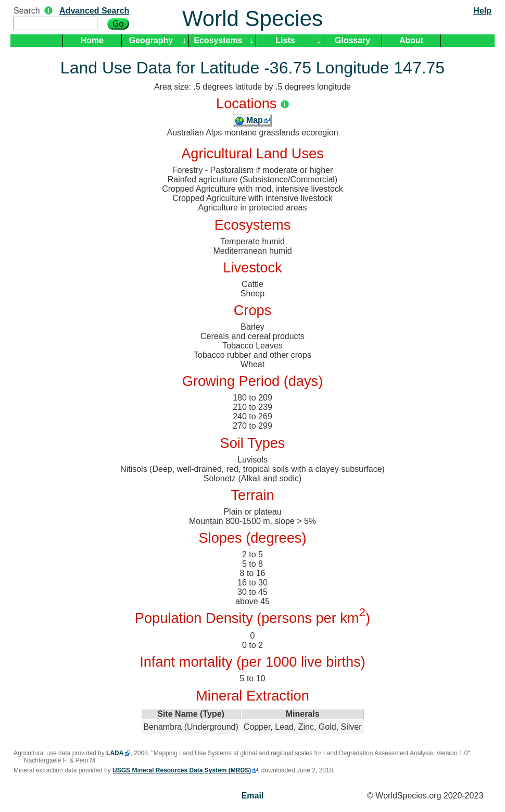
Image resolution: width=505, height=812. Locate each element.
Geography (151, 40)
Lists (285, 40)
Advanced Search (94, 11)
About (411, 40)
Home (92, 40)
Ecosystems (218, 40)
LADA (115, 753)
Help (482, 11)
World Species (253, 18)
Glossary (352, 40)
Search (27, 11)
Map (249, 120)
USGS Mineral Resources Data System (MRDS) (182, 770)
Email (253, 796)
